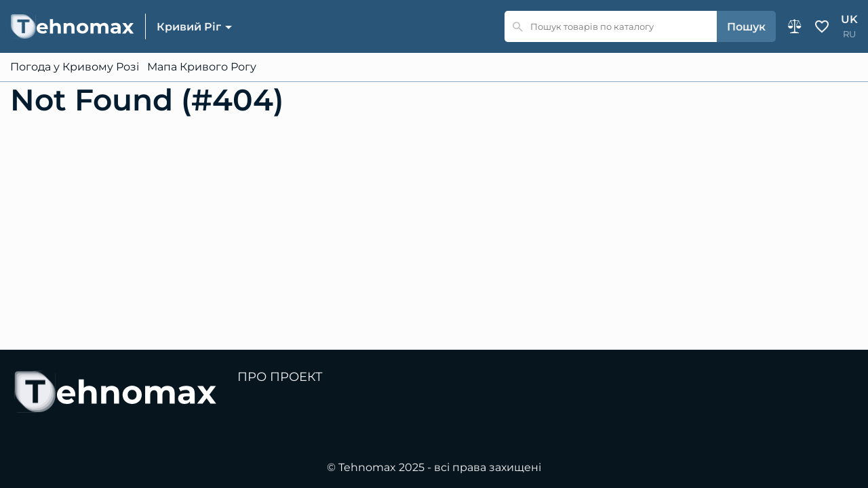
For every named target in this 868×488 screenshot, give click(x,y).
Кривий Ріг (189, 27)
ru (849, 34)
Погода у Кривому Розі (75, 67)
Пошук (746, 27)
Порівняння (795, 26)
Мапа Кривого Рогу (202, 67)
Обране (822, 26)
